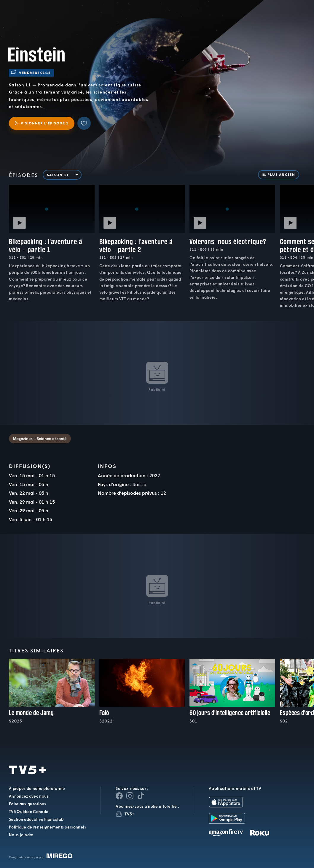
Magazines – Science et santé (40, 439)
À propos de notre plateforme (37, 788)
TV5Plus (37, 13)
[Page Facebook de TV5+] (119, 796)
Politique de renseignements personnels (47, 827)
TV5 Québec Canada (29, 812)
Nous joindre (21, 835)
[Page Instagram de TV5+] (130, 796)
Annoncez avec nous (29, 796)
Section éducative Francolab (36, 819)
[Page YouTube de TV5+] (141, 796)
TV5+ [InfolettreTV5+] (129, 814)
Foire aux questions (28, 804)
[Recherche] (290, 18)
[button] (209, 18)
